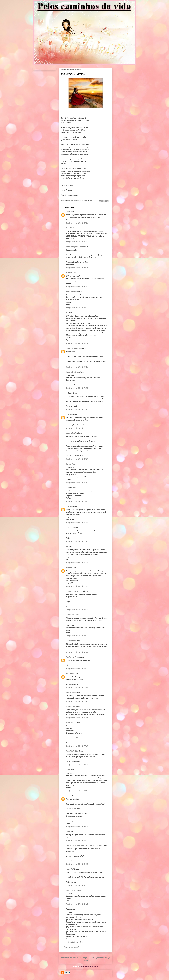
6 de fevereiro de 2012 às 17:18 (77, 746)
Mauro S (69, 273)
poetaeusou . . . (71, 723)
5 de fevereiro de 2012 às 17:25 (77, 541)
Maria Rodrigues (72, 291)
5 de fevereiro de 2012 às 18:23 (77, 610)
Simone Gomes (71, 692)
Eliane (68, 770)
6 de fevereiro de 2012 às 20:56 (77, 840)
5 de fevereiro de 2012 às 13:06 (77, 428)
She (67, 546)
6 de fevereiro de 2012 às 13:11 (77, 687)
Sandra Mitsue (71, 890)
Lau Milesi (70, 869)
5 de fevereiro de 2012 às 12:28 (77, 409)
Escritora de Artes (72, 657)
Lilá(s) (68, 831)
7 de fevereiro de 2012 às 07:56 (77, 885)
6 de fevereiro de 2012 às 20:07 (77, 791)
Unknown (69, 414)
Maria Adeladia (71, 433)
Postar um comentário (72, 947)
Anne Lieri (70, 228)
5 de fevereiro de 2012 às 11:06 (77, 388)
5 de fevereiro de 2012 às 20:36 (77, 636)
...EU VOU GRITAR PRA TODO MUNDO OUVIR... (85, 845)
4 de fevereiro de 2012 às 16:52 (77, 242)
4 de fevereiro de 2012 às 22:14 (77, 287)
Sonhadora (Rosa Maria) (75, 247)
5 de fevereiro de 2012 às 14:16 (77, 501)
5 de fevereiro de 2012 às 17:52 (77, 563)
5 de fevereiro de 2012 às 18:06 (77, 586)
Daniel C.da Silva (72, 751)
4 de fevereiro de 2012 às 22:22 (77, 308)
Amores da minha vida (74, 348)
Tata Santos (70, 673)
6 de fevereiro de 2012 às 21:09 (77, 864)
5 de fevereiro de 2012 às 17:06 (77, 523)
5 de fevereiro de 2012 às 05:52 (77, 343)
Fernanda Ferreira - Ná (74, 591)
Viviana (69, 796)
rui (67, 313)
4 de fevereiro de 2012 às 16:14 (77, 223)
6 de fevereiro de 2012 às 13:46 (77, 701)
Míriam (69, 464)
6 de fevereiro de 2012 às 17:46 (77, 765)
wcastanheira (71, 706)
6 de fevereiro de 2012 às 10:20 (77, 669)
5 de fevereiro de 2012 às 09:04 (77, 367)
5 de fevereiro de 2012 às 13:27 (77, 459)
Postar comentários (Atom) (89, 967)
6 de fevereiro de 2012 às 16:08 (77, 718)
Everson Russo (71, 641)
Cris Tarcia (70, 527)
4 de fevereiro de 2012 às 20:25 (77, 268)
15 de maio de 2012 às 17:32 (76, 942)
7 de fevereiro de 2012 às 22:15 (77, 904)
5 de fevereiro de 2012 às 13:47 (77, 483)
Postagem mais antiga (101, 957)
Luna (68, 212)
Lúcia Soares (71, 615)
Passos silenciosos (72, 372)
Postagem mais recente (71, 957)
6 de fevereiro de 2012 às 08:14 (77, 652)
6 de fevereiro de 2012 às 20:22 (77, 827)
